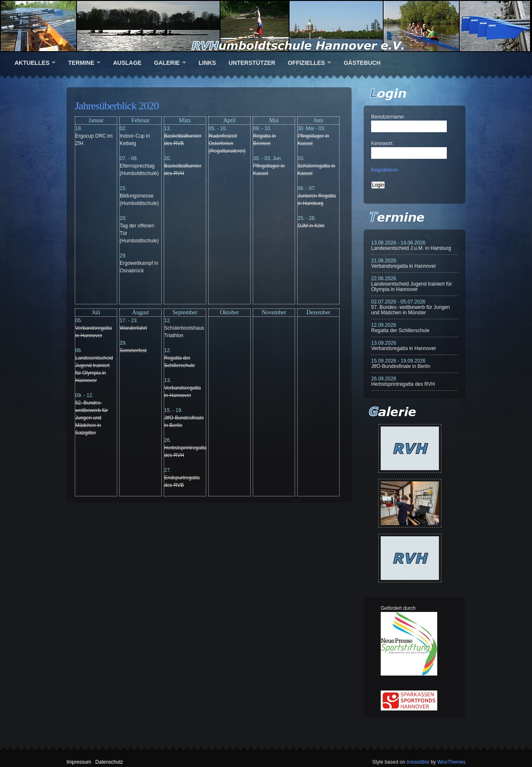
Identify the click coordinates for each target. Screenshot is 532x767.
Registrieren (385, 170)
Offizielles (306, 63)
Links (207, 63)
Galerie (167, 63)
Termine (81, 63)
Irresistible (418, 762)
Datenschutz (109, 762)
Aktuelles (32, 63)
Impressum (79, 762)
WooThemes (451, 762)
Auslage (127, 63)
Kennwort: (382, 143)
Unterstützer (252, 63)
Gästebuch (362, 63)
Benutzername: (388, 117)
